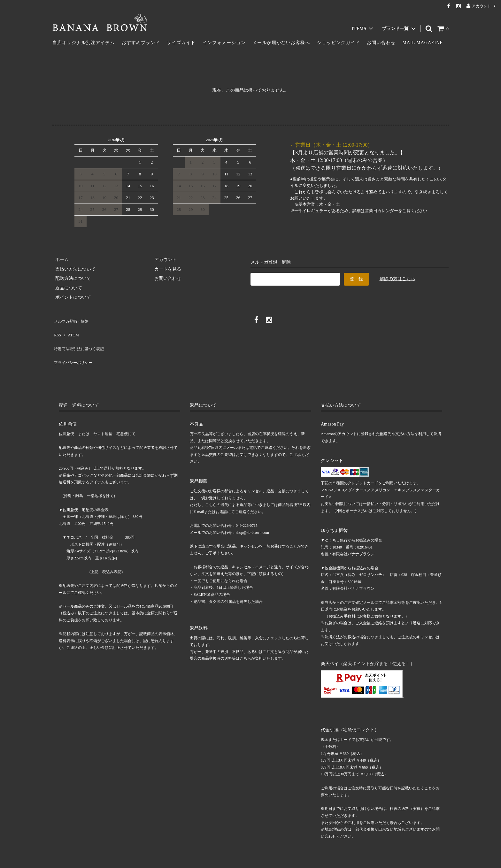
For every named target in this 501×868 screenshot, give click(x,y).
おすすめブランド (141, 43)
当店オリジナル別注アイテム (84, 43)
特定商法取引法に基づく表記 (81, 338)
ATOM (70, 329)
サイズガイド (181, 43)
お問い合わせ (381, 43)
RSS (56, 329)
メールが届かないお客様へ (281, 43)
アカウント (482, 6)
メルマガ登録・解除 (73, 320)
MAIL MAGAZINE (423, 43)
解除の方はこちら (397, 279)
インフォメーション (224, 43)
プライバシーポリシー (75, 348)
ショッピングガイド (339, 43)
